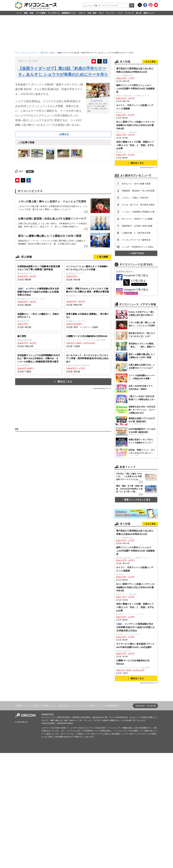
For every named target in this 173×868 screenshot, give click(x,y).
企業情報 (152, 821)
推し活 (139, 13)
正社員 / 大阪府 (88, 341)
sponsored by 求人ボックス (102, 388)
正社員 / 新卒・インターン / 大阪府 (88, 320)
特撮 (52, 53)
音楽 (31, 13)
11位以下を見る (136, 290)
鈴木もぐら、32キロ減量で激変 (136, 220)
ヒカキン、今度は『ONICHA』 (136, 234)
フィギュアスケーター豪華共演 (136, 276)
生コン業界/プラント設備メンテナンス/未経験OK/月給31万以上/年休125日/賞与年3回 (135, 162)
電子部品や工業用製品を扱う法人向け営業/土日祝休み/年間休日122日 (135, 107)
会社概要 (19, 821)
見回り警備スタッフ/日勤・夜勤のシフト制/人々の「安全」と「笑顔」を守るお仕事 (135, 182)
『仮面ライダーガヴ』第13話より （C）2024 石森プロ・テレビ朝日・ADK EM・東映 (98, 106)
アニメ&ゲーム (54, 13)
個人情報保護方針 (112, 821)
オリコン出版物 (32, 821)
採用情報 (141, 821)
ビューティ (111, 13)
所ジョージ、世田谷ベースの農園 (137, 255)
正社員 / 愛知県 (39, 273)
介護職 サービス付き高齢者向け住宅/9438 (133, 777)
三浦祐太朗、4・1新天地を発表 (136, 269)
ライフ (120, 13)
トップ (19, 13)
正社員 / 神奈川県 (88, 296)
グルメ (101, 13)
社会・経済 (92, 13)
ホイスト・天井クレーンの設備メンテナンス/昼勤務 (135, 143)
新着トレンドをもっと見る (136, 577)
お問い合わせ (64, 821)
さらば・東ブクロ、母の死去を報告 (138, 241)
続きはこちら (65, 382)
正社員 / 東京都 (88, 273)
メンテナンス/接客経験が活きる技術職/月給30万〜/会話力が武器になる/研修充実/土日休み (136, 743)
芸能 (26, 13)
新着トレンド (149, 13)
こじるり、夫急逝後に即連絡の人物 (138, 248)
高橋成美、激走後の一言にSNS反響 (138, 227)
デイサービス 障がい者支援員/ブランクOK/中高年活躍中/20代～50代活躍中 (135, 761)
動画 (30, 172)
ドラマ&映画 (41, 13)
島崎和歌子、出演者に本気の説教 (137, 262)
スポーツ (82, 13)
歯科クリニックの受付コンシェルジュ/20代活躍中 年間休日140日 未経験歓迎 (135, 125)
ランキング (129, 13)
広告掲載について (48, 821)
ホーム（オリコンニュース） (27, 53)
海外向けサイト (95, 821)
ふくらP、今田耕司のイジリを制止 (138, 283)
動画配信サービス (69, 13)
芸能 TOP (44, 53)
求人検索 (103, 257)
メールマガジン (79, 821)
